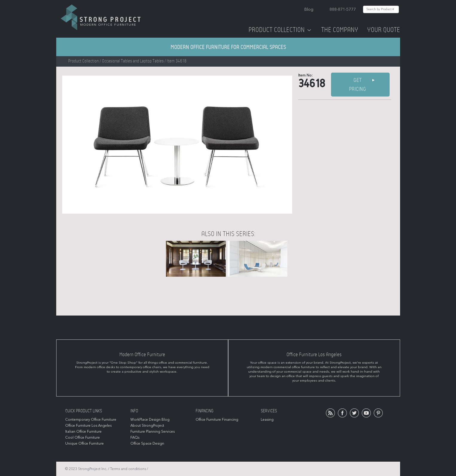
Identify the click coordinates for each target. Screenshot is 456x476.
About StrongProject (147, 426)
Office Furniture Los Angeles (88, 426)
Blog (309, 9)
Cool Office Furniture (83, 437)
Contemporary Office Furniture (91, 420)
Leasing (267, 420)
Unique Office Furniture (84, 443)
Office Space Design (147, 443)
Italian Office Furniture (83, 431)
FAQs (135, 437)
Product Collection (280, 30)
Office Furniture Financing (217, 420)
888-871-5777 (343, 9)
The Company (340, 30)
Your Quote (384, 30)
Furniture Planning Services (152, 431)
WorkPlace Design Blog (150, 420)
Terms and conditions (128, 469)
